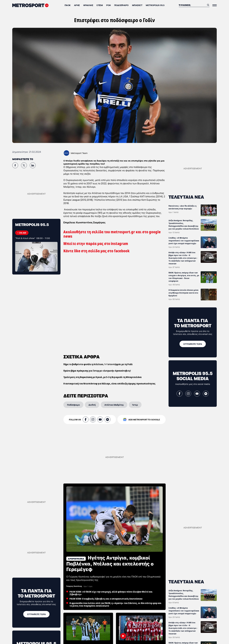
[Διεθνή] (92, 315)
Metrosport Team (79, 153)
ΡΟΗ (108, 5)
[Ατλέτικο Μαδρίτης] (114, 315)
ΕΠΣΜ (100, 5)
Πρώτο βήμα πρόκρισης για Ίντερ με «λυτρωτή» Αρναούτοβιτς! (97, 281)
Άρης (77, 5)
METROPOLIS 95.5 (155, 5)
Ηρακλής (88, 5)
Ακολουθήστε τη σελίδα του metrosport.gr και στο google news (112, 234)
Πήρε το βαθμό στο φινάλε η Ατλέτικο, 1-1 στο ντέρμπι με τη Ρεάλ (98, 274)
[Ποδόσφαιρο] (73, 315)
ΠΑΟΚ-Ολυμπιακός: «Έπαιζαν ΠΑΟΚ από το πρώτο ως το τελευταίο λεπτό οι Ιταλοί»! (139, 631)
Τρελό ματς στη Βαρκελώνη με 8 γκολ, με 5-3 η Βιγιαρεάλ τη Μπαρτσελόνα (102, 287)
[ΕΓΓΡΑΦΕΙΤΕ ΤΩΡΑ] (193, 344)
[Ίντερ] (135, 315)
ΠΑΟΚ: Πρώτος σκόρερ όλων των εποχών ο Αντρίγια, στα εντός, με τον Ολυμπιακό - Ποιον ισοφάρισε (184, 277)
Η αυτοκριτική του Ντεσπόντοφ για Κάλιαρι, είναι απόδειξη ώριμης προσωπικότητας (109, 293)
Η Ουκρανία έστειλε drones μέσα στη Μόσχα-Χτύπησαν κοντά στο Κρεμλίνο (183, 293)
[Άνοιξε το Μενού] (215, 5)
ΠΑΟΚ (68, 5)
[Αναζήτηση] (192, 5)
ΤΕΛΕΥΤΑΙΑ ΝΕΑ (186, 197)
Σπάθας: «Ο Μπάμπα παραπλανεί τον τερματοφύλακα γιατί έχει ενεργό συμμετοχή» (184, 241)
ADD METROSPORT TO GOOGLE (144, 329)
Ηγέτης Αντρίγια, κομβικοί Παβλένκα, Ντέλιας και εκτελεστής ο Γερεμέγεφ (110, 546)
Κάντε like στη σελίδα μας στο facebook (96, 251)
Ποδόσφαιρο (121, 5)
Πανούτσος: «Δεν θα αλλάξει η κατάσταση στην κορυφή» (182, 207)
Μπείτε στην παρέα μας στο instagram (96, 244)
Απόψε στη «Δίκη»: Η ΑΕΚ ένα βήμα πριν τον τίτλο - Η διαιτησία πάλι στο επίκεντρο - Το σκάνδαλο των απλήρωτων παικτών (183, 258)
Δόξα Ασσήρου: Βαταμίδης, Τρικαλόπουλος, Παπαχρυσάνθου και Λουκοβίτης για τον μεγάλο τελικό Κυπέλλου (184, 225)
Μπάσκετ (137, 5)
